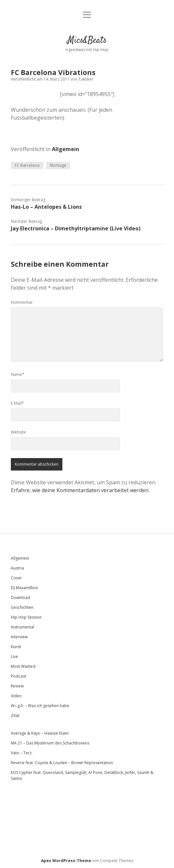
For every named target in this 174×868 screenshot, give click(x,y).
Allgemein (65, 149)
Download (21, 598)
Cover (16, 578)
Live (14, 656)
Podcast (18, 676)
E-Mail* (17, 403)
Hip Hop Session (26, 617)
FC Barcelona (27, 165)
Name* (18, 374)
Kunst (16, 647)
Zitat (15, 715)
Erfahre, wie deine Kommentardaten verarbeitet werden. (80, 490)
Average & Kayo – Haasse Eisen (40, 733)
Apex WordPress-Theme (66, 861)
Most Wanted (23, 666)
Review (17, 686)
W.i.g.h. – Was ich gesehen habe (40, 706)
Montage (58, 165)
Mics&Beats (87, 41)
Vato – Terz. (22, 753)
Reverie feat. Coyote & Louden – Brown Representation (62, 763)
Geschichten (22, 607)
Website (18, 432)
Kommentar (22, 302)
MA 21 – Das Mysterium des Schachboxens (50, 743)
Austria (17, 568)
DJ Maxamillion (24, 588)
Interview (19, 637)
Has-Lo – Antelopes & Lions (46, 207)
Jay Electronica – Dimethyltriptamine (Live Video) (76, 228)
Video (16, 696)
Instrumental (22, 627)
